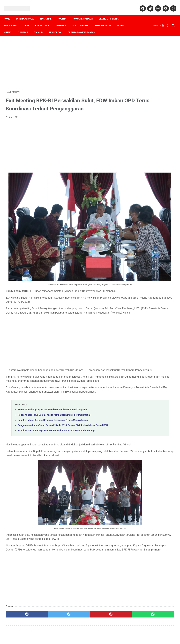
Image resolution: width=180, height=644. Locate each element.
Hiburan (64, 20)
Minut (123, 20)
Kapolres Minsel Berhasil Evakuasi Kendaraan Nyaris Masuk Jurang (53, 404)
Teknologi (57, 27)
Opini (28, 20)
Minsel (10, 27)
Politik (64, 13)
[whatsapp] (171, 5)
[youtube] (163, 5)
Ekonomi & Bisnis (111, 13)
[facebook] (140, 5)
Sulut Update (83, 20)
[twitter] (148, 5)
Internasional (27, 13)
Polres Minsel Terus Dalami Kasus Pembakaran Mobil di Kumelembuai (54, 399)
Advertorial (45, 20)
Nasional (48, 13)
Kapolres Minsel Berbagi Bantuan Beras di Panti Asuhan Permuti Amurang (56, 415)
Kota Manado (105, 20)
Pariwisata (12, 20)
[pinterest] (76, 615)
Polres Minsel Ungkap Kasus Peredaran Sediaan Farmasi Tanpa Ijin (53, 394)
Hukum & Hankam (85, 13)
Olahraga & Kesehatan (84, 27)
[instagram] (155, 5)
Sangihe (25, 27)
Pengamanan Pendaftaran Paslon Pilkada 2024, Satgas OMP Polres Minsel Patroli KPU (63, 410)
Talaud (41, 27)
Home (9, 13)
